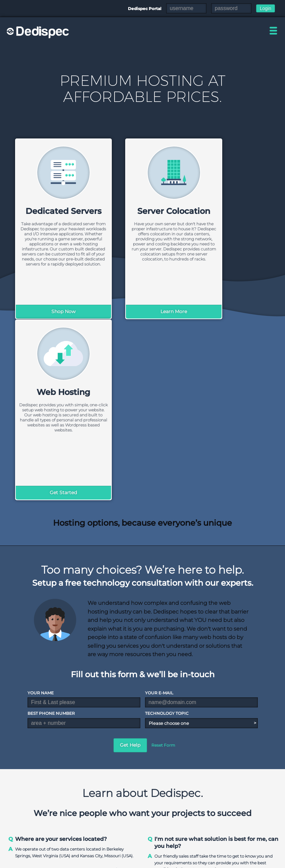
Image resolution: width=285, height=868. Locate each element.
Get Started (232, 311)
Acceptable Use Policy (256, 862)
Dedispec (39, 32)
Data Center (128, 808)
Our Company (129, 801)
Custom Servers (170, 808)
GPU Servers (167, 831)
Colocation (243, 808)
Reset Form (163, 564)
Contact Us (127, 816)
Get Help (130, 564)
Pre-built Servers (171, 816)
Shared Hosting (209, 801)
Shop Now (53, 311)
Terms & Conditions (187, 862)
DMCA (220, 862)
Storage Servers (170, 823)
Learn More (142, 311)
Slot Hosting (245, 816)
